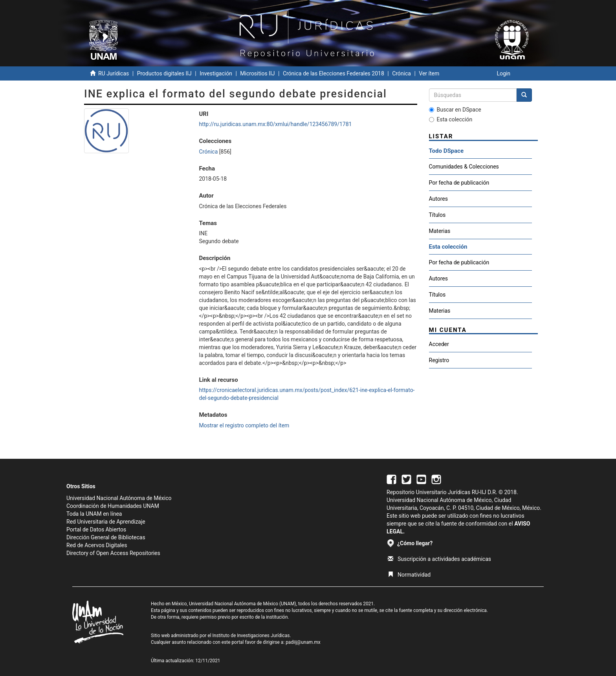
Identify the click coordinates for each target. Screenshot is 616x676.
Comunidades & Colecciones (464, 167)
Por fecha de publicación (459, 183)
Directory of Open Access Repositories (113, 553)
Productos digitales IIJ (164, 73)
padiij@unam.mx (303, 642)
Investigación (216, 73)
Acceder (439, 344)
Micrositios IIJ (257, 73)
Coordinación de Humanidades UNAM (113, 506)
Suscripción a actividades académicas (439, 559)
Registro (439, 360)
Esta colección (451, 119)
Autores (438, 199)
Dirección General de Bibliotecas (106, 537)
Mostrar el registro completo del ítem (244, 425)
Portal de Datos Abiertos (96, 529)
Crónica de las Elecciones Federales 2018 (334, 73)
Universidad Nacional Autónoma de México (119, 498)
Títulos (437, 215)
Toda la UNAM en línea (94, 514)
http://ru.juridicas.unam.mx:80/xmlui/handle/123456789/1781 (275, 124)
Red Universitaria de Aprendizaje (106, 522)
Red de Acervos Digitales (97, 545)
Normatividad (409, 575)
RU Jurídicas (114, 73)
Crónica (401, 73)
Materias (440, 231)
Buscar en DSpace (455, 110)
